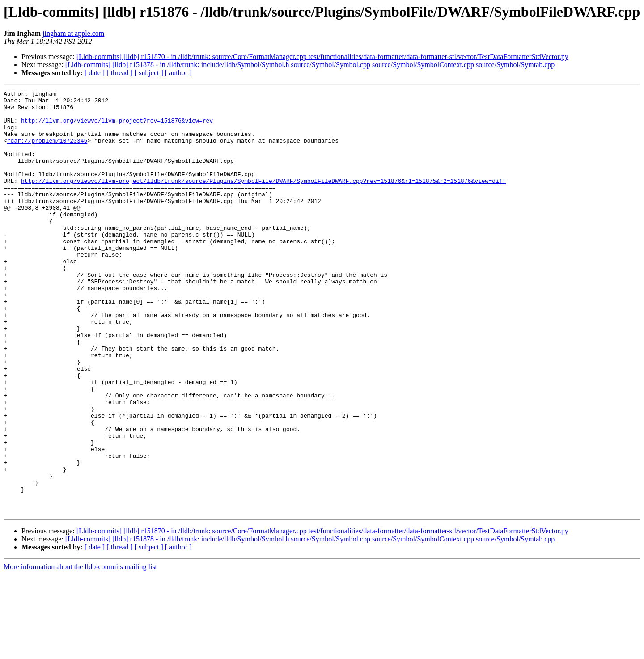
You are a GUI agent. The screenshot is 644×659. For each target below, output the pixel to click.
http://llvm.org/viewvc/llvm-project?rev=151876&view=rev (117, 127)
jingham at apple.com (73, 33)
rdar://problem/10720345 (47, 151)
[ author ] (178, 73)
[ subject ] (149, 73)
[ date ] (95, 73)
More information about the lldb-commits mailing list (80, 651)
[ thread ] (120, 73)
